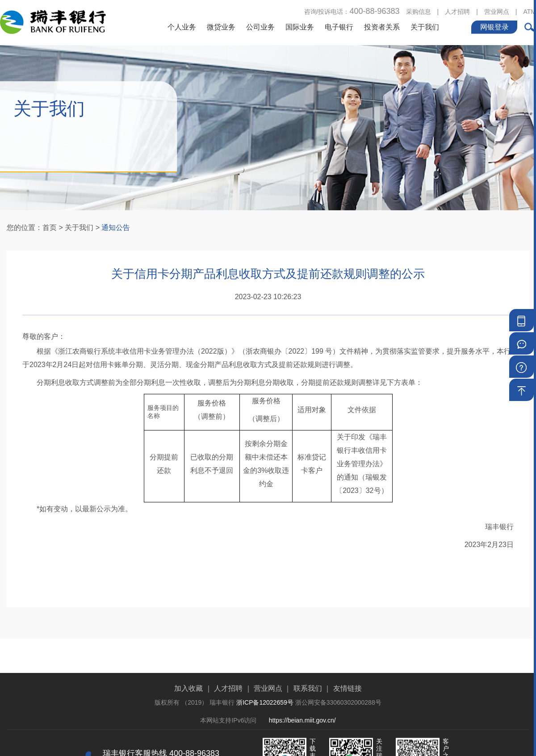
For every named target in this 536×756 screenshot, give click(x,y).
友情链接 (348, 708)
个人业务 (182, 26)
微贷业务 (221, 26)
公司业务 (260, 26)
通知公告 (116, 228)
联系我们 (308, 708)
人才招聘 (457, 11)
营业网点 (497, 11)
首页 (50, 228)
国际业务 (300, 26)
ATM (530, 11)
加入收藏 (188, 708)
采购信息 (419, 11)
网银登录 (494, 26)
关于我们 (425, 26)
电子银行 (339, 26)
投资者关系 (382, 26)
